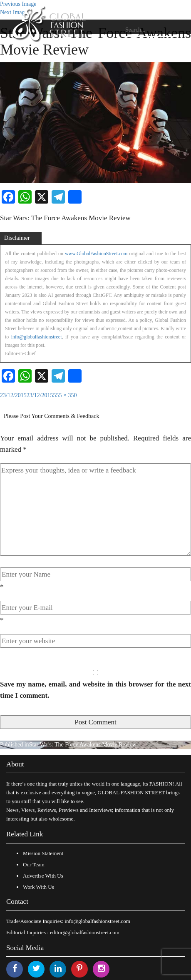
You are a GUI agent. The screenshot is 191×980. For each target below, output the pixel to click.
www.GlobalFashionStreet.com (96, 254)
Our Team (34, 864)
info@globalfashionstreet (37, 337)
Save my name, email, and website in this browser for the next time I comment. (95, 690)
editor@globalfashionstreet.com (85, 932)
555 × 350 (65, 395)
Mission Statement (43, 853)
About (15, 764)
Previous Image (18, 4)
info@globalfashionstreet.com (97, 921)
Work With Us (38, 887)
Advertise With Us (43, 876)
